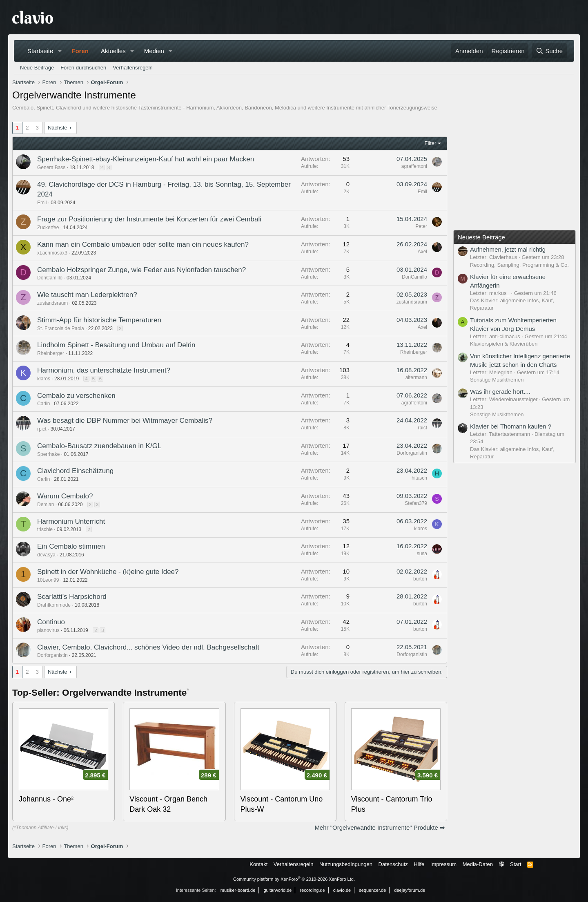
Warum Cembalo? (65, 496)
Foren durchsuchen (83, 68)
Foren (80, 51)
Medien (154, 51)
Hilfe (419, 864)
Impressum (443, 864)
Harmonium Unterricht (71, 521)
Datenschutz (393, 864)
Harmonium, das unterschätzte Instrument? (104, 370)
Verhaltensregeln (133, 68)
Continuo (51, 622)
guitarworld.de (277, 890)
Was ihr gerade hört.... (500, 392)
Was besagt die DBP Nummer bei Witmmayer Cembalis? (125, 421)
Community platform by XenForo (294, 879)
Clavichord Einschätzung (75, 471)
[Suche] (549, 51)
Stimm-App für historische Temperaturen (99, 320)
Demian (46, 505)
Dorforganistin (412, 453)
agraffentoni (414, 166)
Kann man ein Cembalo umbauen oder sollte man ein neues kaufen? (143, 244)
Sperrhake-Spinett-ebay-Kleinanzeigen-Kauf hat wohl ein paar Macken (146, 159)
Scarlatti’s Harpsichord (72, 597)
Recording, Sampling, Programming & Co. (519, 265)
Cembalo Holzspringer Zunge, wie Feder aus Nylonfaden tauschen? (141, 270)
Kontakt (258, 864)
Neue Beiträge (37, 68)
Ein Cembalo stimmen (71, 546)
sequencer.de (372, 890)
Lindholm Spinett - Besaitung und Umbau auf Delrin (116, 345)
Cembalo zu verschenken (76, 396)
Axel (422, 252)
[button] (60, 51)
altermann (416, 377)
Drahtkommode (54, 605)
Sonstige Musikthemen (497, 380)
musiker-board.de (238, 890)
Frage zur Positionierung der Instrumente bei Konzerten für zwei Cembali (149, 219)
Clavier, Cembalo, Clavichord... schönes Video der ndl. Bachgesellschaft (148, 647)
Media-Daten (478, 864)
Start (516, 864)
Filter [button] (431, 143)
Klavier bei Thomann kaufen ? (511, 426)
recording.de (313, 890)
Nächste (58, 128)
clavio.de (342, 890)
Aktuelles (113, 51)
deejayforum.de (410, 890)
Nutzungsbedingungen (346, 864)
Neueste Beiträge (481, 237)
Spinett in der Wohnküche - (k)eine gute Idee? (108, 572)
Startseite (40, 51)
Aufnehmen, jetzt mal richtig (508, 249)
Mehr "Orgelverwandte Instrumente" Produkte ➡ (380, 827)
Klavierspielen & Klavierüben (504, 344)
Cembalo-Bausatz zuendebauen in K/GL (99, 446)
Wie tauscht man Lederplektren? (87, 295)
